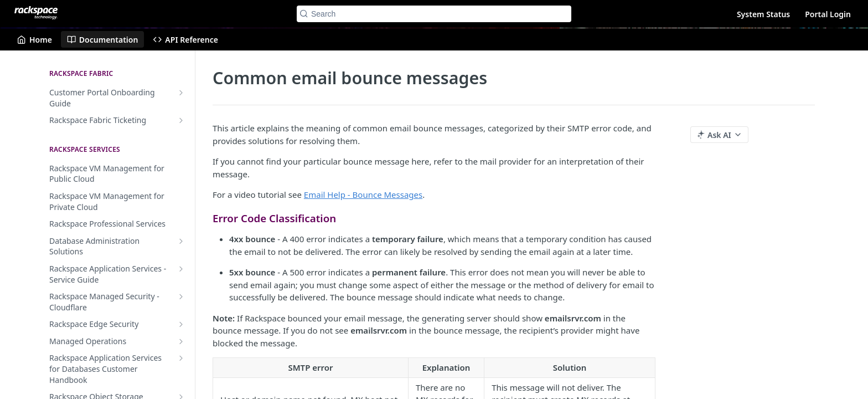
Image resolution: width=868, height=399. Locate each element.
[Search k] (434, 14)
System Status (763, 14)
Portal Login (828, 14)
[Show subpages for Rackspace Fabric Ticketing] (181, 120)
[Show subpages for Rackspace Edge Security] (181, 324)
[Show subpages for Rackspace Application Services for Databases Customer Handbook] (181, 358)
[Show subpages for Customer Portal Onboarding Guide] (181, 93)
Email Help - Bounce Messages (363, 195)
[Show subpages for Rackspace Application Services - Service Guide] (181, 269)
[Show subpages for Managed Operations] (181, 341)
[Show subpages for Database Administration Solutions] (181, 241)
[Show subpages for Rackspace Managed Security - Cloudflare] (181, 296)
